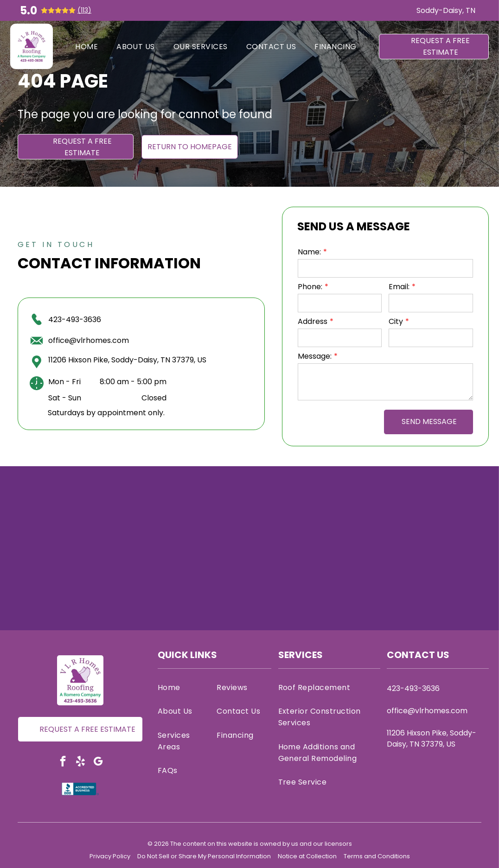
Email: (399, 287)
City (396, 321)
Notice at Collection (307, 856)
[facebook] (63, 762)
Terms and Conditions (377, 856)
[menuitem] (86, 46)
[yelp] (80, 762)
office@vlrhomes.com (89, 340)
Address (313, 321)
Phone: (310, 287)
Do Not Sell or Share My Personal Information (204, 856)
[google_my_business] (98, 762)
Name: (309, 252)
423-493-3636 (75, 320)
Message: (315, 356)
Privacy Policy (110, 856)
